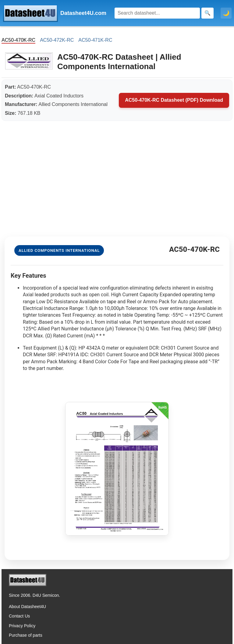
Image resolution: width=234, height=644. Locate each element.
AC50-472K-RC (57, 40)
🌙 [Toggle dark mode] (226, 13)
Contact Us (19, 616)
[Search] (157, 13)
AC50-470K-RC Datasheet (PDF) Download (174, 100)
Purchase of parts (26, 635)
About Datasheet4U (27, 607)
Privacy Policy (22, 626)
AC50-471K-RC (95, 40)
